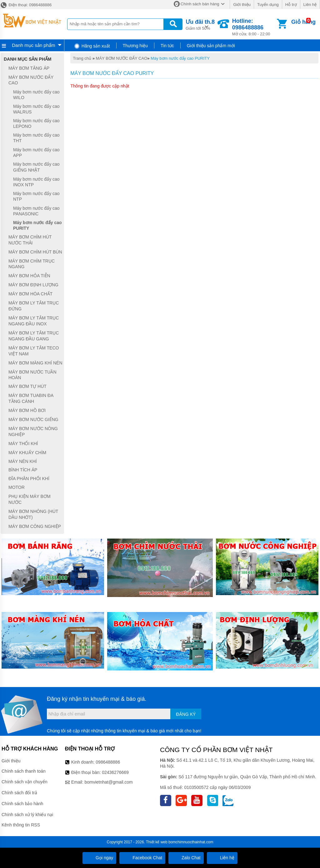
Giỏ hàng (303, 22)
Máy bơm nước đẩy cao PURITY (180, 58)
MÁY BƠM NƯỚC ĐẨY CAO (122, 58)
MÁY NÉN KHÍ (23, 461)
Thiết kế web (157, 842)
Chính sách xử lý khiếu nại (27, 815)
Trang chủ (82, 58)
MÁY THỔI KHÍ (23, 444)
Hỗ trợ (291, 5)
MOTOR (17, 488)
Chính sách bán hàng (200, 4)
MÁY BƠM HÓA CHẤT (30, 294)
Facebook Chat (142, 858)
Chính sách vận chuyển (25, 782)
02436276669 (115, 772)
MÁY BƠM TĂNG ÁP (29, 68)
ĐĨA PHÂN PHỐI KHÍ (29, 479)
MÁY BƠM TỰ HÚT (27, 386)
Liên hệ (310, 5)
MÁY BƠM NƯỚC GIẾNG (33, 419)
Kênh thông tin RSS (21, 825)
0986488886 (108, 762)
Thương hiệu (135, 46)
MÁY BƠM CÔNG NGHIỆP (35, 526)
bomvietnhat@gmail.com (108, 782)
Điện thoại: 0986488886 (26, 5)
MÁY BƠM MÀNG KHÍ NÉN (35, 363)
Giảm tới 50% (200, 24)
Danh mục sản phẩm (33, 45)
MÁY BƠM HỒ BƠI (27, 410)
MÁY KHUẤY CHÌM (27, 453)
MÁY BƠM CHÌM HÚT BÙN (35, 252)
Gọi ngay (99, 858)
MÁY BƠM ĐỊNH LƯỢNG (33, 285)
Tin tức (167, 46)
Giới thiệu (242, 5)
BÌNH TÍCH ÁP (23, 470)
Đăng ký (186, 714)
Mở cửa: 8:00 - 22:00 (254, 27)
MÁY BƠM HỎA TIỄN (29, 276)
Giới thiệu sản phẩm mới (211, 46)
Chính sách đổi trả (19, 793)
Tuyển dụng (268, 5)
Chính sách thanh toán (24, 771)
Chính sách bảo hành (22, 804)
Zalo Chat (186, 858)
